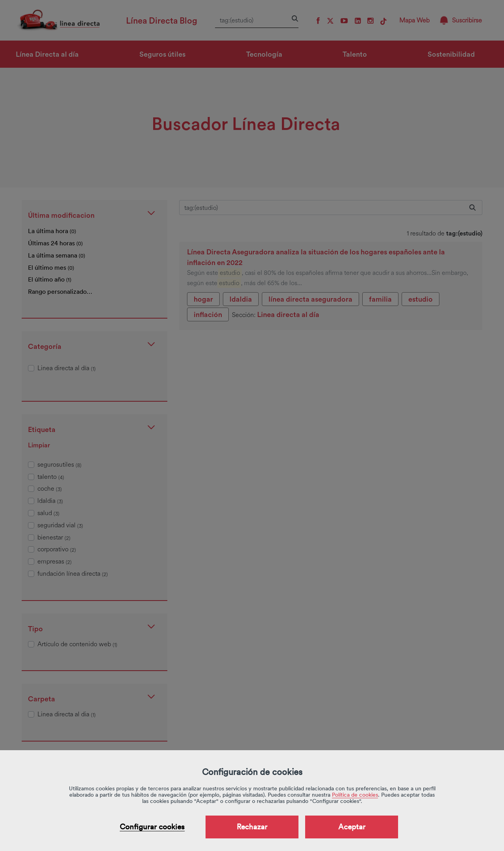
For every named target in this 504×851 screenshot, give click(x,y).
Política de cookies (355, 795)
